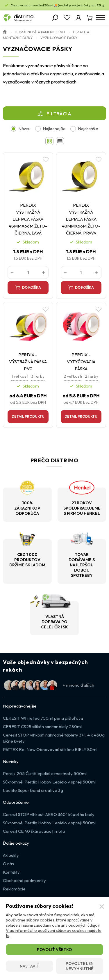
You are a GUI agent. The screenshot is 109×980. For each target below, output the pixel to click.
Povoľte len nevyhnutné (80, 966)
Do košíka (32, 287)
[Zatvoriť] (102, 907)
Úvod (5, 31)
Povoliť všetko (54, 950)
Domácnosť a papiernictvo (40, 32)
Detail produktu (28, 416)
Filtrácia (59, 114)
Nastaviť (30, 966)
